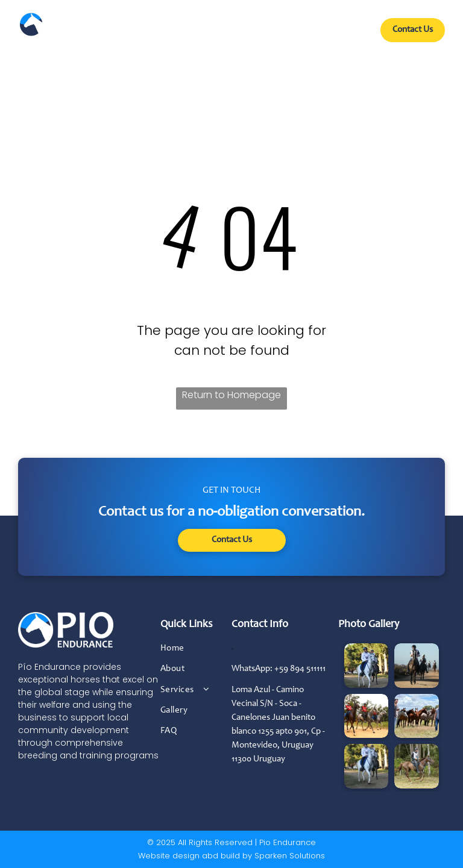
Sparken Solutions (290, 856)
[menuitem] (128, 35)
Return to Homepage (231, 395)
